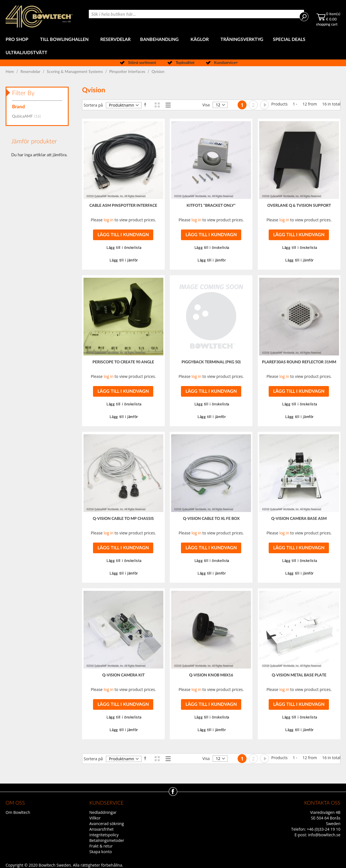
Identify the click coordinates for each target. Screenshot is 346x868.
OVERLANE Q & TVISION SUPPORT (299, 206)
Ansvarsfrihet (102, 829)
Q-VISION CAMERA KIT (123, 675)
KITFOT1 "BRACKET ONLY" (211, 206)
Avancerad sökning (107, 824)
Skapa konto (101, 852)
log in (109, 220)
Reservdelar (31, 72)
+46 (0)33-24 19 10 (324, 829)
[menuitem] (18, 40)
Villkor (95, 818)
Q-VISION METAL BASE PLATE (299, 675)
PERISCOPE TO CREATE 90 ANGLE (123, 362)
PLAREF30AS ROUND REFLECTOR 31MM (299, 362)
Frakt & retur (101, 846)
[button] (123, 248)
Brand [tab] (18, 107)
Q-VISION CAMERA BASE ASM (299, 519)
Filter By (23, 93)
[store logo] (39, 17)
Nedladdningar (103, 812)
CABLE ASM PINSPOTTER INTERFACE (123, 206)
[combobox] (197, 14)
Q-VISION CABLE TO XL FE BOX (211, 519)
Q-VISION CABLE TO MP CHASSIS (123, 519)
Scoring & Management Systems (75, 72)
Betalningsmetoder (107, 840)
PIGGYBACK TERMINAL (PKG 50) (211, 362)
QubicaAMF (28, 116)
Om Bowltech (18, 812)
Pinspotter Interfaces (128, 72)
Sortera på (93, 105)
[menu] (173, 46)
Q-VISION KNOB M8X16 (211, 675)
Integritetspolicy (104, 835)
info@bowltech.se (324, 835)
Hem (10, 72)
